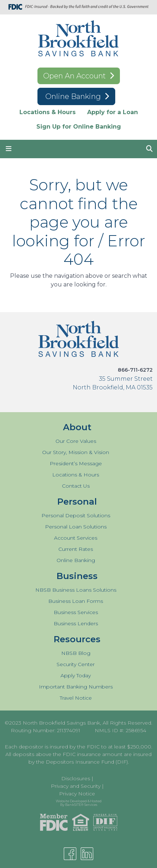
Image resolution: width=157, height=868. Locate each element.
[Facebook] (70, 854)
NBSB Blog (76, 653)
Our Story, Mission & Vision (76, 452)
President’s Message (76, 463)
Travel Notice (76, 698)
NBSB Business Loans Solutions (76, 590)
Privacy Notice (77, 794)
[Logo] (78, 40)
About (77, 427)
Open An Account (75, 76)
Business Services (76, 612)
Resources (77, 639)
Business (77, 576)
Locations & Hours (48, 112)
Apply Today (76, 675)
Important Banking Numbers (76, 687)
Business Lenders (76, 623)
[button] (9, 149)
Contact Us (76, 486)
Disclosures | (77, 778)
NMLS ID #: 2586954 (120, 730)
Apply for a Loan (113, 112)
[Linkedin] (87, 854)
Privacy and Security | (77, 786)
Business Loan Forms (76, 601)
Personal (77, 502)
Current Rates (76, 549)
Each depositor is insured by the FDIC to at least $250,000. (78, 747)
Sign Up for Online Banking (79, 127)
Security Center (76, 664)
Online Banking (74, 96)
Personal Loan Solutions (76, 527)
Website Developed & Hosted (78, 802)
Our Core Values (76, 441)
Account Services (76, 538)
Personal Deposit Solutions (76, 515)
